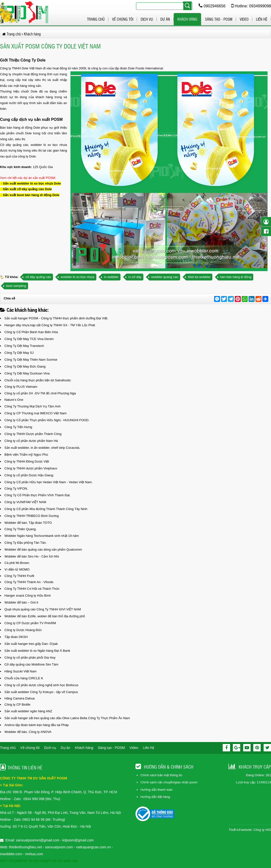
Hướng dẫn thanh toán (157, 790)
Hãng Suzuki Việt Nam (20, 671)
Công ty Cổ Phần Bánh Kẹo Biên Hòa (31, 332)
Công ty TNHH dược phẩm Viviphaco (31, 468)
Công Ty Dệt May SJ (19, 353)
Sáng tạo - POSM (219, 19)
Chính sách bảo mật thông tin (161, 775)
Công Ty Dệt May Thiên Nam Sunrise (31, 360)
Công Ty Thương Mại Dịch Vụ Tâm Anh (33, 406)
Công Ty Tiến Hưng (18, 427)
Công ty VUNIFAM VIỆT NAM (25, 502)
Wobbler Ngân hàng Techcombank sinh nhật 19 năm (42, 536)
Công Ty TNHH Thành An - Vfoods (29, 582)
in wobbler (111, 277)
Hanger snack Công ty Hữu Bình (28, 596)
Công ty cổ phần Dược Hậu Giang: (29, 475)
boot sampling (16, 286)
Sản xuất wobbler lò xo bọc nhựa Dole (32, 183)
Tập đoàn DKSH (16, 637)
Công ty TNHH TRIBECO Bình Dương (32, 516)
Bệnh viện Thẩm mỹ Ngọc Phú (26, 455)
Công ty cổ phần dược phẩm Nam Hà (31, 441)
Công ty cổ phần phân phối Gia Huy (30, 658)
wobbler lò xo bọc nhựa (77, 277)
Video (244, 19)
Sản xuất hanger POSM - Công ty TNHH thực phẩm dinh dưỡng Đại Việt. (56, 318)
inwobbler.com (11, 854)
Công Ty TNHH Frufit (19, 576)
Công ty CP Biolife (17, 705)
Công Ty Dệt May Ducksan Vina (27, 373)
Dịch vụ (147, 19)
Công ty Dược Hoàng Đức (23, 630)
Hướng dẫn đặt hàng (155, 797)
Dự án (165, 19)
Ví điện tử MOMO (17, 569)
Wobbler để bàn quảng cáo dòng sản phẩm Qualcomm (43, 550)
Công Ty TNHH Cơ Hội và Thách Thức (32, 589)
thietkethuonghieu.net (25, 847)
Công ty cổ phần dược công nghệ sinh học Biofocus (41, 685)
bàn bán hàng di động (236, 277)
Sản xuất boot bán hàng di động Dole (31, 195)
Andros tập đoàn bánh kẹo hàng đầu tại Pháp (37, 725)
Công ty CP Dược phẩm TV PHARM (30, 623)
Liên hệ (262, 19)
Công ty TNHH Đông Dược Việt (27, 461)
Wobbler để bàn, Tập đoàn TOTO (28, 523)
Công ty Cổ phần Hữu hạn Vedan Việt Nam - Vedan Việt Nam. (49, 482)
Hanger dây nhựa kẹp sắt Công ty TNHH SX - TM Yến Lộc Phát (50, 325)
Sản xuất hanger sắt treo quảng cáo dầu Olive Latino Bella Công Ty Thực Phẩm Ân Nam (67, 718)
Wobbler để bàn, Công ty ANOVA (28, 732)
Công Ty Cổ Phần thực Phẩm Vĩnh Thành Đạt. (37, 495)
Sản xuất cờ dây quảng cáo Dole (27, 189)
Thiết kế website (240, 830)
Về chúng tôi (123, 19)
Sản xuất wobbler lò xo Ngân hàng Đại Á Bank (37, 651)
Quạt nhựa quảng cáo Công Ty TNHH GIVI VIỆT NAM (43, 609)
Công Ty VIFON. (16, 488)
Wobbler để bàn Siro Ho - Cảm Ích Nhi (32, 556)
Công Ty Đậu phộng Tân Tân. (25, 543)
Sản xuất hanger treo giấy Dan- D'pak (31, 644)
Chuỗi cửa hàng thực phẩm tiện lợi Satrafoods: (38, 380)
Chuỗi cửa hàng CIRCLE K (24, 678)
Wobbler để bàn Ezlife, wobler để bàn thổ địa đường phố (45, 616)
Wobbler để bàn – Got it (21, 602)
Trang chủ (96, 19)
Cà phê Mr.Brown (17, 563)
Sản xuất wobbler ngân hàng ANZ (28, 711)
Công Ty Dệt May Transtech (24, 346)
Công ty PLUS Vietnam (21, 387)
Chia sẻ (9, 298)
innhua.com (34, 854)
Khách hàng (187, 19)
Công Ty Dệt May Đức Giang (25, 366)
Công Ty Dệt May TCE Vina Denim (29, 339)
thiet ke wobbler (199, 277)
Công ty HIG (262, 830)
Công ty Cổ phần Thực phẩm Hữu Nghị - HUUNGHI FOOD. (47, 420)
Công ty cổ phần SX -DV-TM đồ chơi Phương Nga (40, 393)
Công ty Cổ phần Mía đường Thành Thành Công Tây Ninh (46, 509)
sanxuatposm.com (59, 847)
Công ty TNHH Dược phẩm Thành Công (33, 434)
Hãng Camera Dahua (20, 698)
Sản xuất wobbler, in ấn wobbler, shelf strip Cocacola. (42, 448)
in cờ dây (135, 277)
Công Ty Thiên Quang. (20, 529)
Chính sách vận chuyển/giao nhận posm (169, 782)
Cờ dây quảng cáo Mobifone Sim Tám (31, 664)
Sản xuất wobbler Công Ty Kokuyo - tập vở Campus (41, 692)
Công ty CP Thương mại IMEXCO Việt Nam (35, 413)
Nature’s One (14, 400)
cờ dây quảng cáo (38, 277)
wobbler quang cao (165, 277)
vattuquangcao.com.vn (93, 847)
